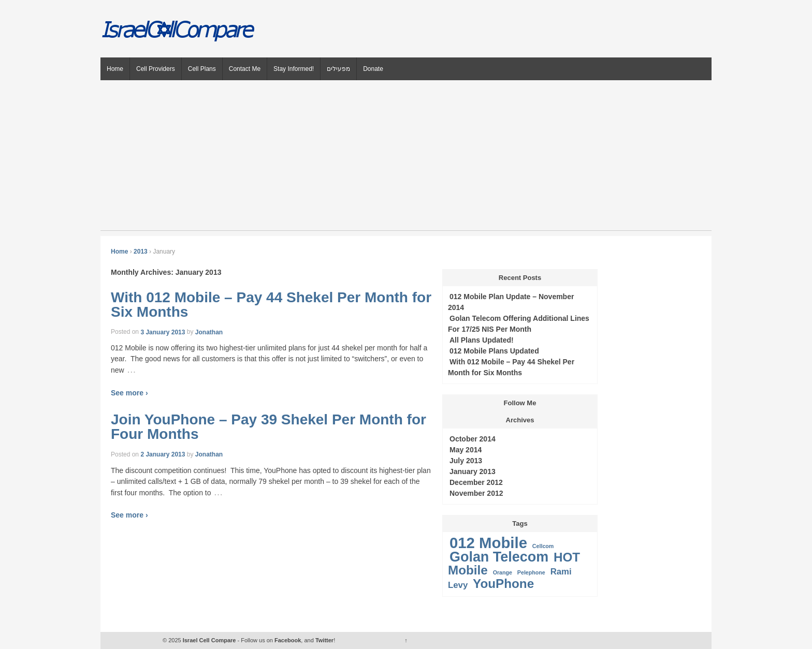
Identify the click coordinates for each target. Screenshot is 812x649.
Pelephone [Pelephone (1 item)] (531, 572)
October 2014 (473, 439)
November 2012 (476, 493)
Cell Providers (156, 69)
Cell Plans (202, 69)
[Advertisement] (406, 158)
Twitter (324, 640)
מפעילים (338, 69)
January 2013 (473, 471)
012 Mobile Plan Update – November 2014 (511, 302)
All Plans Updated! (482, 340)
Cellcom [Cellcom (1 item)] (543, 546)
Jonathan (209, 332)
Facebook (288, 640)
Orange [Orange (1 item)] (503, 572)
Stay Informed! (294, 69)
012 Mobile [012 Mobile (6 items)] (488, 543)
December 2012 (476, 482)
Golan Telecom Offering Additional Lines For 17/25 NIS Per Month (519, 324)
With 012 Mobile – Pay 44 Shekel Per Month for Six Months (271, 305)
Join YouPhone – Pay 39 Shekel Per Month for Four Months (269, 427)
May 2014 (466, 450)
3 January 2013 (163, 332)
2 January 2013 (163, 454)
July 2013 (466, 461)
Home (115, 69)
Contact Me (245, 69)
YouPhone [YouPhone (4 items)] (503, 584)
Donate (373, 69)
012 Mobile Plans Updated (494, 351)
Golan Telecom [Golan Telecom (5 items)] (499, 557)
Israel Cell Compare (209, 640)
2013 (141, 252)
